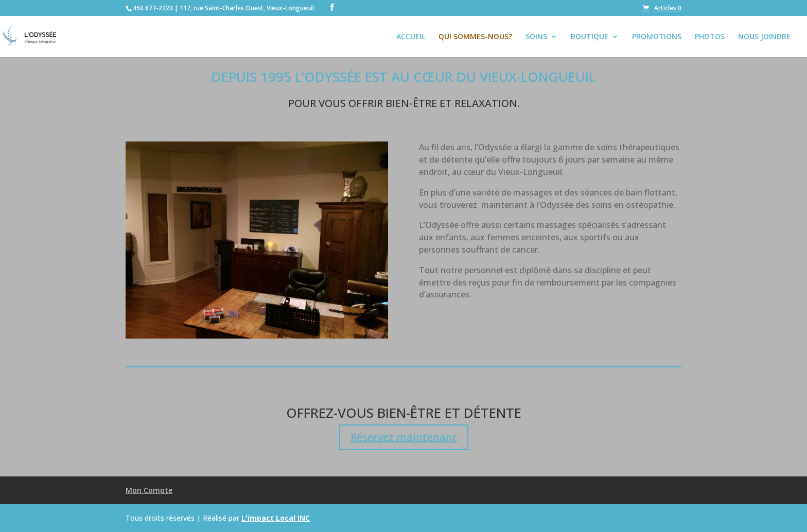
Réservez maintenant (404, 437)
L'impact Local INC (276, 518)
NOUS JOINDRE (764, 37)
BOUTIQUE (590, 37)
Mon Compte (149, 490)
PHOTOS (710, 37)
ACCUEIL (411, 37)
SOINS (536, 37)
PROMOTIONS (657, 37)
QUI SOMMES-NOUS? (475, 37)
